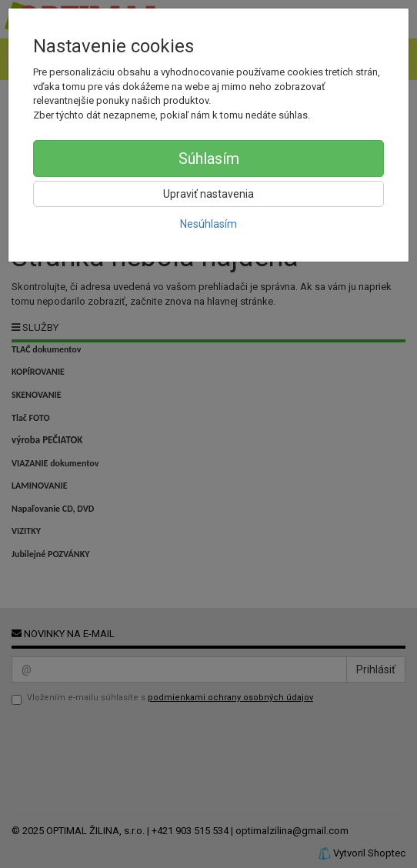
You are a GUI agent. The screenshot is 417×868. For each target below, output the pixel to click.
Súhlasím (209, 159)
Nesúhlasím (208, 224)
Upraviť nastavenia (208, 194)
